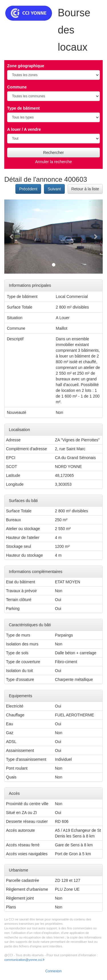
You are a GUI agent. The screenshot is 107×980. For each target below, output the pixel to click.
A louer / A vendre (24, 129)
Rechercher (53, 153)
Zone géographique (26, 66)
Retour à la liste (85, 189)
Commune (17, 87)
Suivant (54, 189)
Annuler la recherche (53, 162)
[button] (12, 237)
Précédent (28, 189)
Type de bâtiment (23, 108)
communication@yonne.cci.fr (24, 960)
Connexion (53, 971)
